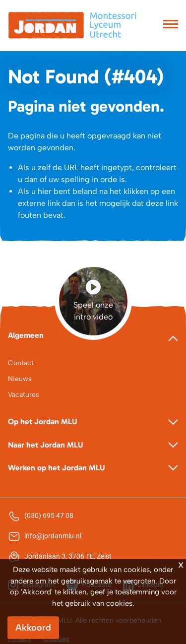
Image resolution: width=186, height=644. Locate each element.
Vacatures (24, 395)
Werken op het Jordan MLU (57, 468)
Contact (21, 363)
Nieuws (20, 379)
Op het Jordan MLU (43, 421)
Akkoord (33, 628)
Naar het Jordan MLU (46, 445)
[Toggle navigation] (171, 25)
